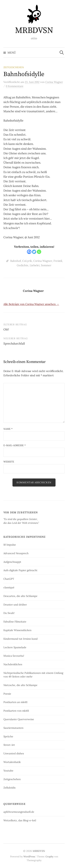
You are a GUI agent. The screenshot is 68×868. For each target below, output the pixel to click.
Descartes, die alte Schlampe (20, 596)
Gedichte (23, 265)
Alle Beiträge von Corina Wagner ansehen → (31, 304)
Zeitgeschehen (14, 67)
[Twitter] (34, 252)
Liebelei (35, 265)
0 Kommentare (15, 86)
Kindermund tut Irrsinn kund (21, 639)
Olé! (6, 329)
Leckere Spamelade (15, 647)
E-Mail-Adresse (15, 445)
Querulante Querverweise (19, 719)
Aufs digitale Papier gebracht (20, 570)
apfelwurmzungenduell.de (19, 812)
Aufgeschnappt (12, 562)
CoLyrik (27, 261)
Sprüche (8, 736)
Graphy (49, 856)
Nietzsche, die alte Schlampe (20, 685)
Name (8, 429)
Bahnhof (16, 261)
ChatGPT (9, 579)
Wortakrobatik (12, 762)
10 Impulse (10, 545)
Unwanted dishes (14, 753)
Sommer (46, 265)
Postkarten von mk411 (16, 711)
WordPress (29, 856)
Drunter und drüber (15, 605)
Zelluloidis (9, 788)
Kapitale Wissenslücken (17, 630)
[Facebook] (29, 252)
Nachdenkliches (13, 664)
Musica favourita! (14, 656)
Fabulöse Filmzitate (15, 622)
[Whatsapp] (39, 252)
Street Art (9, 745)
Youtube (8, 771)
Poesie (7, 694)
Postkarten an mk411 (15, 702)
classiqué (9, 587)
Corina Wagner (43, 261)
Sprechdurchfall (14, 344)
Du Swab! (9, 613)
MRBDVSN (34, 31)
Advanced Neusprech (16, 553)
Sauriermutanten (13, 728)
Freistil (58, 261)
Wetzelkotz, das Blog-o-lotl (20, 820)
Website (9, 462)
